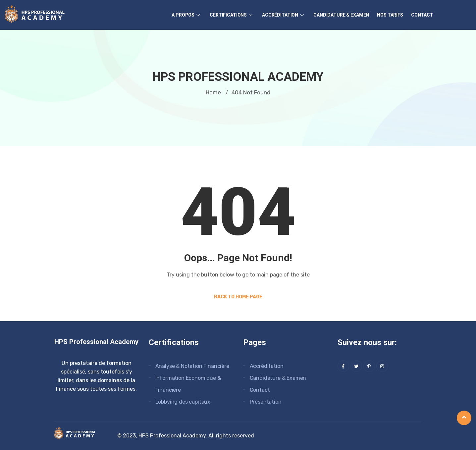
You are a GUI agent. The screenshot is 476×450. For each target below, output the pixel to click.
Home (213, 92)
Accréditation (284, 15)
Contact (422, 15)
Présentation (266, 402)
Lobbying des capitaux (183, 402)
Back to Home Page (238, 297)
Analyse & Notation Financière (192, 366)
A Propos (187, 15)
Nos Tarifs (390, 15)
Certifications (232, 15)
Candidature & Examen (341, 15)
